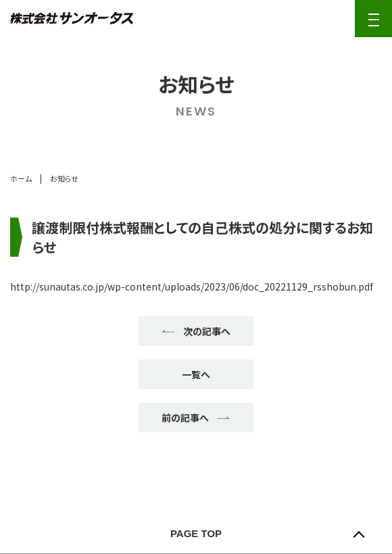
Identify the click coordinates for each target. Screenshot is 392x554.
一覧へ (196, 374)
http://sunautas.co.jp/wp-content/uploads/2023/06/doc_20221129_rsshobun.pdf (192, 286)
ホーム (21, 178)
